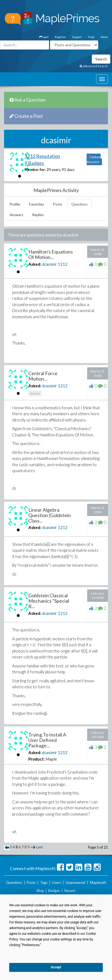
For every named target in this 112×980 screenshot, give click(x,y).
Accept (56, 967)
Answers (16, 215)
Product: (37, 759)
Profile (15, 204)
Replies (38, 215)
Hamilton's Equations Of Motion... (51, 254)
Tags (44, 882)
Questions (79, 204)
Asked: (35, 264)
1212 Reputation (42, 156)
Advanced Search (94, 66)
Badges (54, 891)
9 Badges (34, 163)
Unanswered (75, 882)
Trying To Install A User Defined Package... (47, 740)
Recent (70, 891)
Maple (51, 759)
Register (60, 37)
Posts (58, 204)
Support (77, 37)
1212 (63, 264)
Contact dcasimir (94, 159)
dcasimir (50, 264)
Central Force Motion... (43, 376)
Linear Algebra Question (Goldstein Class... (50, 515)
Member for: (35, 170)
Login (44, 37)
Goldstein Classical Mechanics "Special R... (49, 601)
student (35, 393)
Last (39, 847)
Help (91, 37)
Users (57, 882)
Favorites (37, 204)
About (104, 37)
